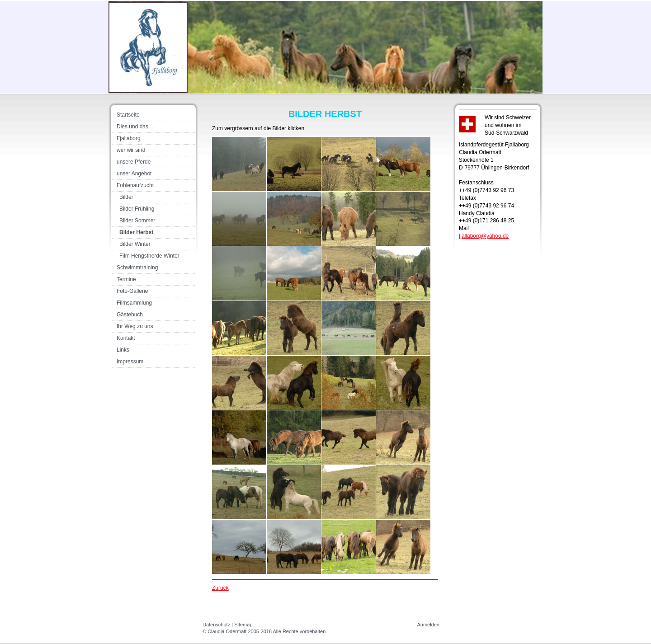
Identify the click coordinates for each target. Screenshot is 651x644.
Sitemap (243, 625)
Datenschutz (216, 625)
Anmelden (428, 625)
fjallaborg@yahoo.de (484, 236)
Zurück (220, 588)
